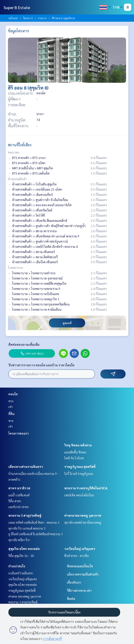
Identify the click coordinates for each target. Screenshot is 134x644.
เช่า (11, 407)
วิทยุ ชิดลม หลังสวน (78, 445)
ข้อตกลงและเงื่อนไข (80, 566)
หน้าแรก (13, 18)
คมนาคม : (14, 152)
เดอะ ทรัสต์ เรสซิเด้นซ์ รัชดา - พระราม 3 (34, 522)
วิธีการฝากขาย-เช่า (79, 590)
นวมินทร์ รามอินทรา (21, 573)
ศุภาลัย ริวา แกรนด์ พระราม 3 (27, 528)
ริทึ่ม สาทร (15, 501)
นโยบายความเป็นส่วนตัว (83, 574)
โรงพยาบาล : (16, 268)
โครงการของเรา (19, 433)
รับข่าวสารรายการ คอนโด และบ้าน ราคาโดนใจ (41, 365)
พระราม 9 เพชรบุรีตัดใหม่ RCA (86, 488)
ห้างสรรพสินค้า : (18, 179)
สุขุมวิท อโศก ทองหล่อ (24, 549)
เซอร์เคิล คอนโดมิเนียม (79, 495)
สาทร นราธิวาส (19, 488)
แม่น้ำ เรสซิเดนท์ (19, 495)
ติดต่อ (71, 599)
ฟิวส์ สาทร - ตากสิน (77, 556)
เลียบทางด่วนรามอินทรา (26, 466)
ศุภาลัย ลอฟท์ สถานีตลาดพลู (83, 522)
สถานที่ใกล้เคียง (20, 145)
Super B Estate (17, 7)
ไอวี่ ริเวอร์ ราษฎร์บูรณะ (79, 474)
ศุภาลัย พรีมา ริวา (19, 540)
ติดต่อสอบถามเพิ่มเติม (24, 344)
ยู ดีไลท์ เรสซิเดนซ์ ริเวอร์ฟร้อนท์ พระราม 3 (36, 534)
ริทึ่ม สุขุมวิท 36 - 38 (21, 556)
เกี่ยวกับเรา (74, 582)
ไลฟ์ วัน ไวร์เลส (74, 458)
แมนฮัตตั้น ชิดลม (75, 452)
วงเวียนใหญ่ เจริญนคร (80, 549)
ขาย (11, 401)
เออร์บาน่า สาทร (19, 507)
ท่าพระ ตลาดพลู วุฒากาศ (83, 515)
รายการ (42, 18)
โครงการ (28, 18)
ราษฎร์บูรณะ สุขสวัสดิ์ (80, 466)
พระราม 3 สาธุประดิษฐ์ (25, 515)
